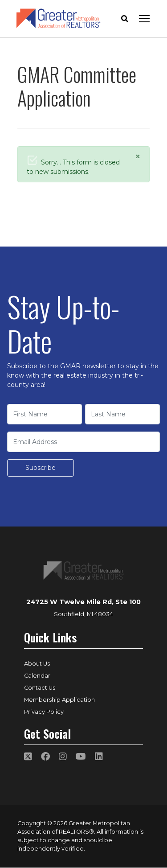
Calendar (37, 676)
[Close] (138, 156)
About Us (37, 664)
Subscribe (41, 468)
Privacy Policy (44, 712)
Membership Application (59, 700)
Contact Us (40, 688)
